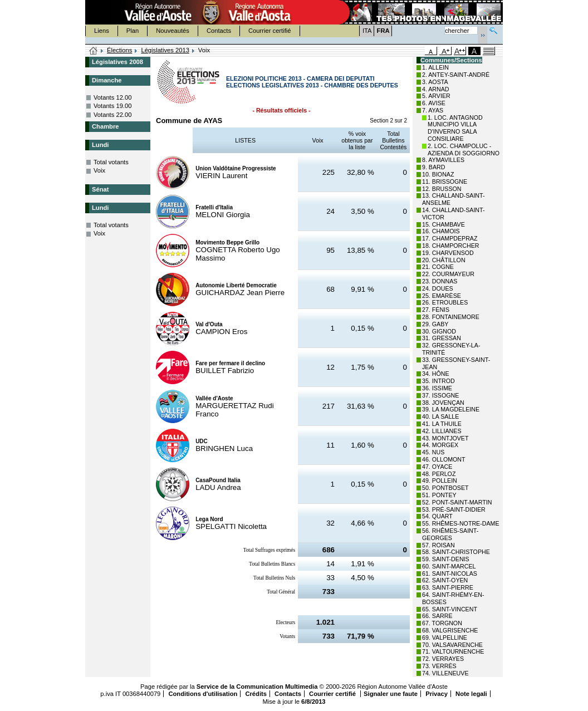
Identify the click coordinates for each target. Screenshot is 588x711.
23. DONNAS (440, 281)
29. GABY (435, 324)
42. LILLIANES (442, 431)
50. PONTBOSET (445, 488)
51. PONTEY (439, 495)
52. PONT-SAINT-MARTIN (457, 502)
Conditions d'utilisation (203, 694)
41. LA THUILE (442, 424)
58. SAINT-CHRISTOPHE (456, 552)
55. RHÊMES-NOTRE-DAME (461, 523)
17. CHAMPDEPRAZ (450, 238)
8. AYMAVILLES (443, 160)
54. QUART (437, 516)
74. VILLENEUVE (445, 673)
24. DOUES (438, 288)
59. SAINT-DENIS (446, 559)
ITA (367, 31)
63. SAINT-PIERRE (448, 587)
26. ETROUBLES (445, 302)
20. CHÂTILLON (444, 260)
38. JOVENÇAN (443, 403)
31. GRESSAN (442, 338)
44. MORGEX (440, 445)
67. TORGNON (442, 623)
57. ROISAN (438, 545)
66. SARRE (437, 616)
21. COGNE (438, 267)
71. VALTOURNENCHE (453, 651)
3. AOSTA (435, 82)
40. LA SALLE (440, 416)
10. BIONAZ (438, 174)
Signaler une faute (391, 694)
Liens (102, 31)
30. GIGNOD (439, 331)
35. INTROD (438, 381)
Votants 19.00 (112, 106)
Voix (99, 170)
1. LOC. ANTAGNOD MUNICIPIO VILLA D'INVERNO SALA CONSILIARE (455, 128)
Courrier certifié (269, 31)
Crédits (256, 694)
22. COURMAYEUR (448, 274)
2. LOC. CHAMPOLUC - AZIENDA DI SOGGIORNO (464, 149)
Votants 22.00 (112, 115)
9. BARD (433, 167)
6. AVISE (434, 103)
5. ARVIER (436, 96)
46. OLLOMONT (444, 459)
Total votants (111, 162)
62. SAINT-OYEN (445, 580)
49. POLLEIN (440, 480)
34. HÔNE (436, 374)
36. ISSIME (437, 388)
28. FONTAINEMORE (451, 317)
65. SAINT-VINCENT (450, 609)
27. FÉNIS (436, 310)
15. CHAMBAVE (444, 224)
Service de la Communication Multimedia (257, 687)
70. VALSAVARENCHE (452, 645)
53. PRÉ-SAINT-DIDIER (454, 509)
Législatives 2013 (165, 50)
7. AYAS (433, 110)
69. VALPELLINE (445, 638)
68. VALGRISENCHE (450, 630)
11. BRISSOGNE (445, 182)
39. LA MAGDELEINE (451, 409)
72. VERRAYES (443, 659)
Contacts (219, 31)
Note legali (471, 694)
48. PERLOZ (439, 474)
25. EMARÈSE (442, 296)
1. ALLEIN (435, 67)
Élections (119, 50)
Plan (133, 31)
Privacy (437, 694)
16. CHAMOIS (441, 231)
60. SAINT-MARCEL (449, 566)
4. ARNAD (436, 89)
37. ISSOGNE (440, 395)
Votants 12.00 (112, 97)
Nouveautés (173, 31)
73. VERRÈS (439, 666)
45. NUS (433, 452)
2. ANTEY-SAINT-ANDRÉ (456, 75)
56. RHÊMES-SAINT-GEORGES (450, 534)
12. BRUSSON (442, 189)
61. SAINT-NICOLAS (450, 573)
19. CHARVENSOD (448, 253)
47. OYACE (437, 467)
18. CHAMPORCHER (450, 246)
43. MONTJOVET (445, 438)
